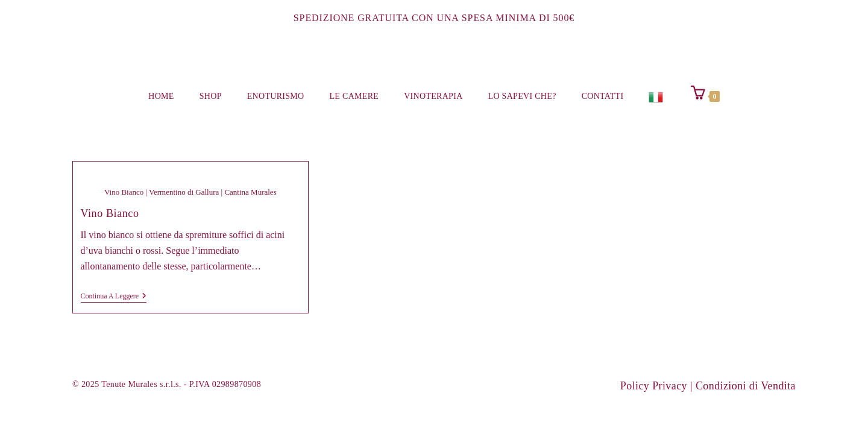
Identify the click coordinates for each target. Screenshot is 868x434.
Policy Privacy (654, 386)
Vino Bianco (110, 213)
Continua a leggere (114, 297)
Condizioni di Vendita (746, 386)
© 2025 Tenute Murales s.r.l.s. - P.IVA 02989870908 (167, 384)
